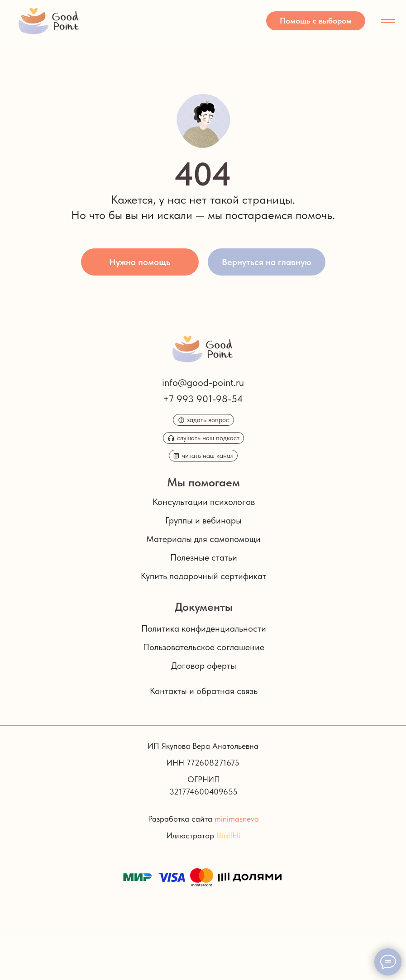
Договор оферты (204, 666)
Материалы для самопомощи (203, 539)
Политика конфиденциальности (204, 628)
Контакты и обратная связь (204, 691)
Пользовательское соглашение (204, 647)
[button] (316, 21)
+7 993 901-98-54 (203, 399)
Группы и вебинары (203, 520)
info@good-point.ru (203, 382)
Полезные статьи (204, 557)
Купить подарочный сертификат (203, 576)
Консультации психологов (204, 502)
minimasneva (237, 819)
